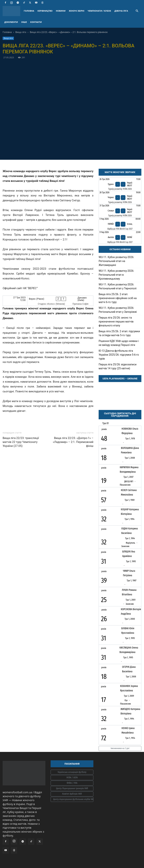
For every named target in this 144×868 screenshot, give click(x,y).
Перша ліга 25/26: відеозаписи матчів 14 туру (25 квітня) (118, 366)
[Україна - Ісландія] (120, 224)
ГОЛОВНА (29, 11)
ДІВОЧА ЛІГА (121, 11)
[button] (137, 11)
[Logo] (12, 11)
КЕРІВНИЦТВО (45, 11)
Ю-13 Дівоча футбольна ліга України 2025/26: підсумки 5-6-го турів (119, 355)
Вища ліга (21, 32)
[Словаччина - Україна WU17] (120, 211)
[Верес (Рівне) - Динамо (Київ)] (48, 301)
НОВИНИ (61, 11)
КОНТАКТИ (36, 22)
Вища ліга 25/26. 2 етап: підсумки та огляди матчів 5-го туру (119, 333)
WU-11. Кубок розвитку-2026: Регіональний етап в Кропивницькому (116, 275)
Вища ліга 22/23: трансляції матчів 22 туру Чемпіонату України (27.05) (21, 442)
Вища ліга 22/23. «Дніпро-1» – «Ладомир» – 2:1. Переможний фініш (73, 442)
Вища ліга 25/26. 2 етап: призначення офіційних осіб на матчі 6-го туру (118, 298)
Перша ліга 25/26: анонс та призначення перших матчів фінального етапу (116, 322)
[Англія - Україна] (120, 237)
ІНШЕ (24, 22)
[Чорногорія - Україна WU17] (120, 198)
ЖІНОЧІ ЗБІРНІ (76, 11)
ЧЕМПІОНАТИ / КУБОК (99, 11)
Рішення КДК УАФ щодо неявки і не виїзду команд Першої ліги (119, 343)
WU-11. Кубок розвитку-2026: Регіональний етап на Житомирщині (116, 261)
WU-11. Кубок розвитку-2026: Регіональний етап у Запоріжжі (118, 310)
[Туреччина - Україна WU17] (120, 184)
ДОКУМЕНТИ (11, 22)
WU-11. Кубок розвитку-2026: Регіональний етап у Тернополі (118, 286)
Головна (7, 32)
